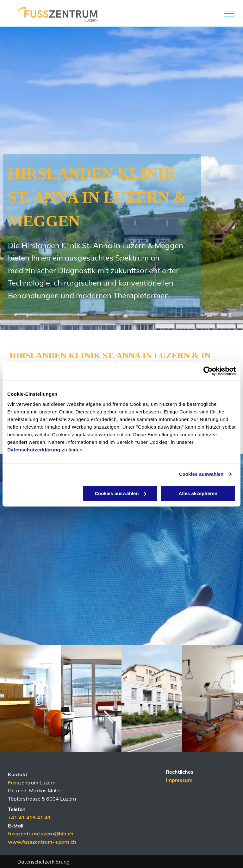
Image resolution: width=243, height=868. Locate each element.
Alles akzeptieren (198, 493)
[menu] (229, 14)
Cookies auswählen (201, 474)
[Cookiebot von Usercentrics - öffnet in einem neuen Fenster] (208, 371)
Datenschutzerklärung (34, 450)
